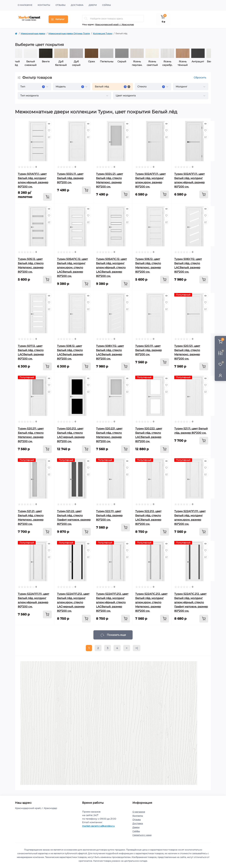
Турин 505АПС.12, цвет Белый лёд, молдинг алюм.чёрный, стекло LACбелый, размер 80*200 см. (111, 267)
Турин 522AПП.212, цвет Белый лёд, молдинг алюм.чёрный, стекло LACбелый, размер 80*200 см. (112, 602)
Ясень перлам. (146, 63)
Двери (93, 5)
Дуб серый (85, 63)
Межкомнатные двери (33, 33)
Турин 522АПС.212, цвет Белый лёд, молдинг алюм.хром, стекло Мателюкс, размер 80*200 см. (151, 602)
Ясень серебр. (177, 63)
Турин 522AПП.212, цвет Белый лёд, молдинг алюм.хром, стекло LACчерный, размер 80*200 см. (73, 602)
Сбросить (200, 78)
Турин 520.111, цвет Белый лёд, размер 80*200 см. (148, 350)
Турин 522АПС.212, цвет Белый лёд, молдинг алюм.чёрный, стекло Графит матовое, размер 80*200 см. (191, 602)
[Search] (86, 19)
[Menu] (58, 19)
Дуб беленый (70, 63)
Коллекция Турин (103, 33)
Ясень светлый (162, 63)
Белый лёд (25, 63)
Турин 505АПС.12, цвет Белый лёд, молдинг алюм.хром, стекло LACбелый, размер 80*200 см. (72, 267)
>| (137, 648)
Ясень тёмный (192, 63)
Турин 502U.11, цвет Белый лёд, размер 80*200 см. (70, 178)
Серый (131, 61)
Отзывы (60, 5)
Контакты (44, 5)
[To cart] (47, 197)
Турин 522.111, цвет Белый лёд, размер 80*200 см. (109, 515)
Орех (101, 61)
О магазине (25, 5)
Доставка (77, 5)
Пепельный (116, 61)
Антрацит (207, 61)
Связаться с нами (142, 835)
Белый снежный (40, 63)
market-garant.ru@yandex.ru (98, 826)
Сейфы (106, 5)
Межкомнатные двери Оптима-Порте (69, 33)
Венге (55, 61)
